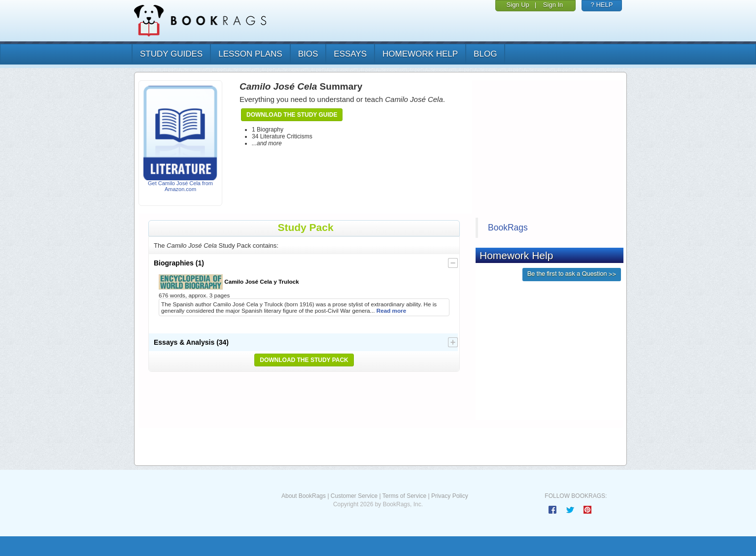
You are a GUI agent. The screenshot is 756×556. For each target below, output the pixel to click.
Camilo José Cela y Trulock (229, 282)
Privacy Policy (450, 496)
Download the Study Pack (304, 360)
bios (308, 54)
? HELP (602, 5)
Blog (485, 54)
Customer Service (354, 496)
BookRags (508, 228)
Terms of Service (404, 496)
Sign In (553, 5)
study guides (171, 54)
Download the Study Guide (292, 115)
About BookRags (304, 496)
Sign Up (518, 5)
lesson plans (250, 54)
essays (350, 54)
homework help (420, 54)
